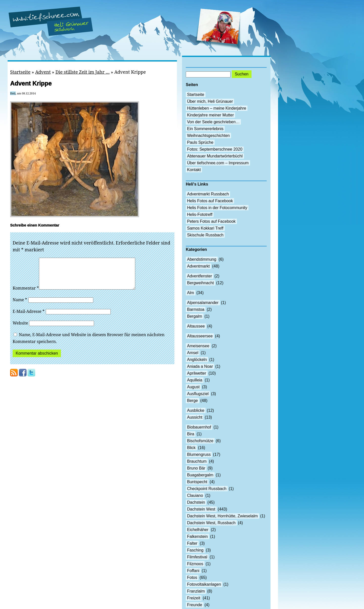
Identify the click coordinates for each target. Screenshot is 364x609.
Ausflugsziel (198, 394)
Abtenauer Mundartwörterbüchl (215, 156)
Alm (191, 293)
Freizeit (194, 598)
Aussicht (195, 417)
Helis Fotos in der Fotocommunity (217, 208)
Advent (43, 72)
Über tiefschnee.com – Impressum (218, 163)
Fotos (192, 577)
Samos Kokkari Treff (205, 228)
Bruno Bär (196, 468)
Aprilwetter (197, 373)
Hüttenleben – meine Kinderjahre (217, 108)
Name (20, 306)
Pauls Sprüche (200, 142)
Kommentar (26, 294)
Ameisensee (198, 346)
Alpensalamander (203, 303)
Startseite (20, 72)
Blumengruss (199, 454)
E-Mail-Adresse (29, 317)
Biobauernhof (199, 427)
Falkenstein (197, 536)
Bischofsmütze (200, 441)
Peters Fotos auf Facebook (211, 221)
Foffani (193, 571)
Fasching (195, 550)
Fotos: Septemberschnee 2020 (215, 149)
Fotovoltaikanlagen (204, 584)
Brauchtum (197, 461)
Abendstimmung (202, 259)
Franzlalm (196, 591)
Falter (192, 543)
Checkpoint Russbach (207, 489)
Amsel (193, 353)
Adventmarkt (198, 266)
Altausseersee (200, 336)
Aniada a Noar (200, 366)
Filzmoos (195, 564)
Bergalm (195, 316)
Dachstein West (201, 509)
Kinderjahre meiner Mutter (210, 115)
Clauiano (195, 495)
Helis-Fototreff (200, 215)
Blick (191, 448)
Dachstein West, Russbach (211, 523)
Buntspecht (197, 482)
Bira (191, 434)
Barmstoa (196, 309)
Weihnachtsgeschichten (208, 136)
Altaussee (196, 326)
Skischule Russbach (205, 235)
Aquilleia (195, 380)
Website (20, 329)
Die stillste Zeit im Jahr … (82, 72)
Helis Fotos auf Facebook (210, 201)
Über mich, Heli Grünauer (210, 101)
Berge (192, 401)
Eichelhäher (198, 530)
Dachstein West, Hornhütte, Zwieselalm (222, 516)
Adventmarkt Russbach (208, 194)
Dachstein (196, 502)
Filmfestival (197, 557)
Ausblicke (196, 410)
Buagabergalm (200, 475)
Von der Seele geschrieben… (213, 122)
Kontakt (194, 170)
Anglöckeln (197, 360)
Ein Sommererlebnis (205, 129)
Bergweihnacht (200, 283)
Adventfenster (200, 276)
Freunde (195, 605)
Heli (13, 93)
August (193, 387)
